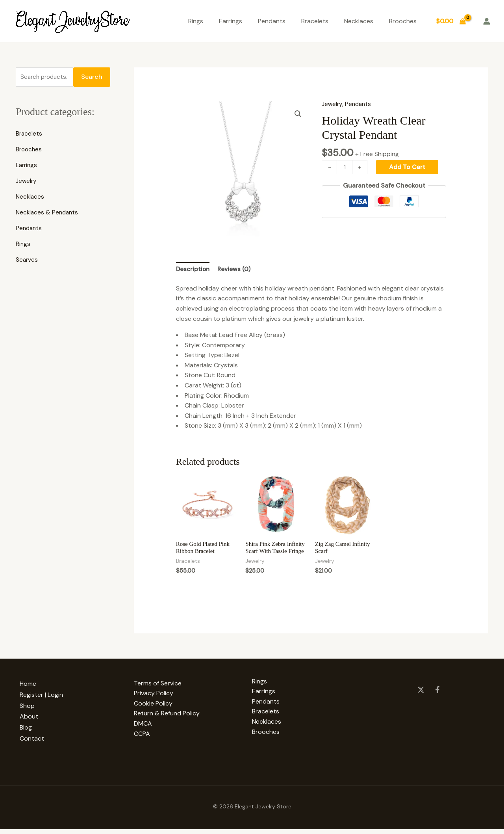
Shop (31, 713)
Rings (196, 21)
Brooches (403, 21)
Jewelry (27, 182)
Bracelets (315, 21)
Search (92, 77)
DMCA (143, 733)
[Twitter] (421, 700)
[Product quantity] (345, 167)
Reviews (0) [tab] (236, 270)
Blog (30, 733)
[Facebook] (437, 700)
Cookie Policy (153, 713)
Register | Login (45, 703)
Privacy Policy (154, 703)
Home (32, 693)
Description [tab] (194, 270)
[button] (298, 114)
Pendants (272, 21)
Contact (36, 744)
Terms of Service (158, 693)
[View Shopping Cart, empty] (451, 21)
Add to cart (408, 167)
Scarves (27, 261)
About (33, 723)
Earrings (231, 21)
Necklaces (359, 21)
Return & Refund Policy (167, 723)
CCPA (142, 744)
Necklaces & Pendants (48, 214)
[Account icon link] (487, 21)
